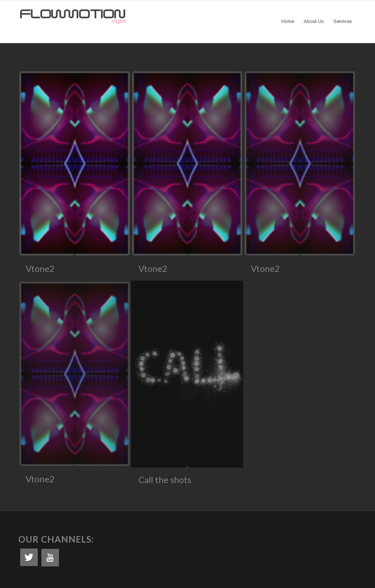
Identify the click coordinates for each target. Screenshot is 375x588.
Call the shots (165, 480)
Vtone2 (40, 268)
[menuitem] (288, 22)
